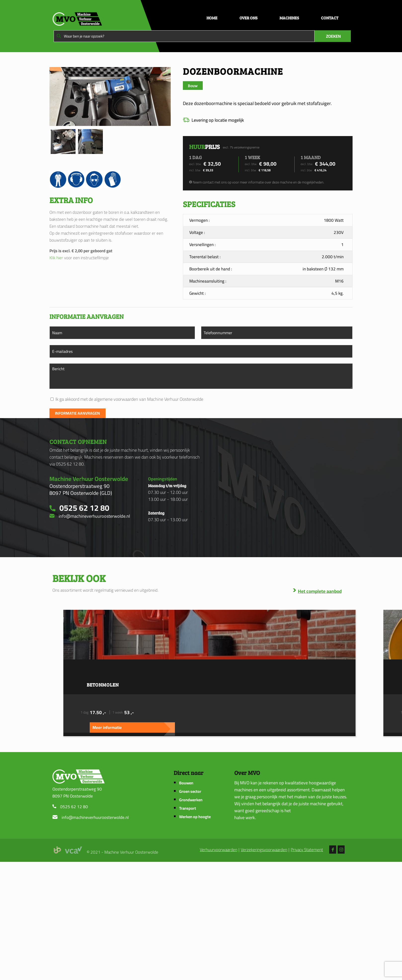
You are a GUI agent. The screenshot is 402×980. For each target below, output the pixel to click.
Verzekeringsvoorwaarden (264, 850)
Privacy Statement (307, 850)
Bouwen (186, 783)
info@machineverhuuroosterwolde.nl (95, 817)
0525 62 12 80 (74, 807)
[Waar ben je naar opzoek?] (184, 36)
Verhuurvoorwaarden (219, 850)
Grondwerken (191, 800)
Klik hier (56, 258)
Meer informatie (107, 727)
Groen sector (190, 791)
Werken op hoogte (195, 817)
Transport (188, 808)
